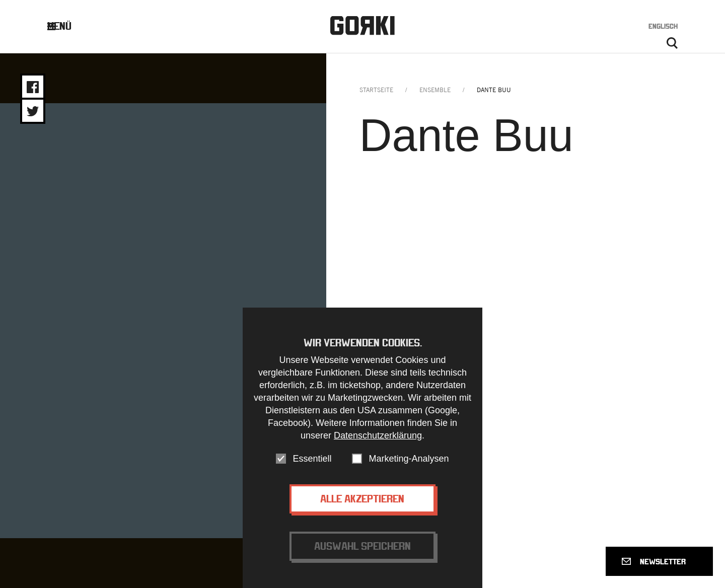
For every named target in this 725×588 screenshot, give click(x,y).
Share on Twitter (33, 111)
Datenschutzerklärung (378, 435)
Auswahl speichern (362, 546)
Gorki (362, 25)
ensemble (435, 90)
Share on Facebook (33, 87)
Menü (67, 26)
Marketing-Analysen (409, 459)
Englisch (663, 26)
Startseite (376, 90)
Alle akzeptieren (362, 499)
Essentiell (312, 459)
